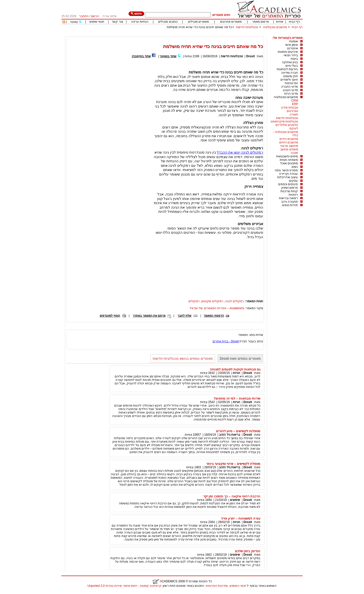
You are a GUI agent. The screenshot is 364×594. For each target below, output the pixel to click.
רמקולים (194, 301)
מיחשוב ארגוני (289, 146)
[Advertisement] (212, 34)
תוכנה (294, 153)
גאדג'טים (292, 111)
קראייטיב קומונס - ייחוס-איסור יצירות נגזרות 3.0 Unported (125, 586)
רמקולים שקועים (212, 301)
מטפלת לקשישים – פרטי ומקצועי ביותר (233, 464)
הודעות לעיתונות (287, 69)
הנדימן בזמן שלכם (248, 551)
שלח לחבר (184, 316)
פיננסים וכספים (288, 184)
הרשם (95, 16)
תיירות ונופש (290, 205)
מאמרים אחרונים (231, 22)
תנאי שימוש (97, 22)
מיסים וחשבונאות (287, 156)
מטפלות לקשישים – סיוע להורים (238, 431)
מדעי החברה (290, 87)
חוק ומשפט (291, 76)
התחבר (84, 16)
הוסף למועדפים (110, 316)
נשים (295, 167)
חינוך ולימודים (289, 80)
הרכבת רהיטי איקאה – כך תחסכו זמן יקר (232, 496)
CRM (295, 101)
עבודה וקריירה (288, 174)
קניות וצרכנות (289, 191)
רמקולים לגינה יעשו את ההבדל (240, 152)
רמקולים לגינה (234, 301)
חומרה (294, 115)
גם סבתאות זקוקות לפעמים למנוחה (235, 369)
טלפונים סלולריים (287, 125)
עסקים (293, 181)
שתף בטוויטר (168, 56)
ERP (295, 104)
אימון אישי (292, 45)
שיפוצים (235, 500)
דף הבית (294, 22)
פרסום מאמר (261, 22)
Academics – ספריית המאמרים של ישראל (217, 308)
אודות (280, 22)
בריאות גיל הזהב (230, 435)
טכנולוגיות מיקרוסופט (284, 121)
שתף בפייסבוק (141, 56)
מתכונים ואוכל (289, 163)
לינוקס (294, 128)
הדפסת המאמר (214, 316)
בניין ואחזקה (290, 62)
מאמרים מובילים (198, 22)
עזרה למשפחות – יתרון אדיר (241, 518)
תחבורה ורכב (290, 202)
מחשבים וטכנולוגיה (275, 27)
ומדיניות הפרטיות (217, 586)
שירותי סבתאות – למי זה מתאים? (237, 398)
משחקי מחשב (289, 149)
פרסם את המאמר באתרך (149, 316)
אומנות (294, 41)
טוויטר (74, 22)
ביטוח (294, 59)
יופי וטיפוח (291, 83)
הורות (237, 373)
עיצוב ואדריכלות (288, 177)
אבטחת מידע (290, 108)
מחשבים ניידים (289, 139)
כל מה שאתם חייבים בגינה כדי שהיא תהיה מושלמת (200, 27)
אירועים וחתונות (288, 52)
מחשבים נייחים (289, 142)
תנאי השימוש (238, 586)
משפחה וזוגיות (289, 160)
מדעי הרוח (291, 94)
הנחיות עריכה (140, 22)
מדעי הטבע (290, 90)
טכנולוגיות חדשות (247, 27)
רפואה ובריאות (288, 198)
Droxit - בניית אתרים (226, 341)
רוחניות (293, 195)
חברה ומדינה (290, 73)
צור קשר (117, 22)
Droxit (250, 56)
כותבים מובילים (168, 22)
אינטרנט (292, 48)
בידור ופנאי (291, 55)
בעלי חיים (292, 66)
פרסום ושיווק (290, 188)
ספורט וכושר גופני (286, 170)
